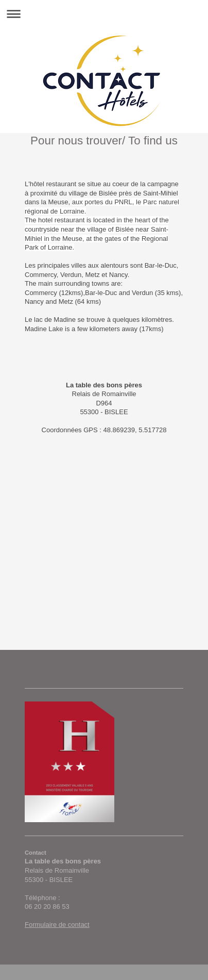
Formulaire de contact (57, 925)
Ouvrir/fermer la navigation (104, 14)
